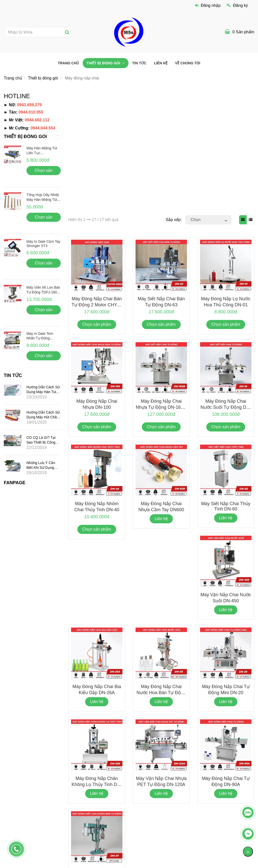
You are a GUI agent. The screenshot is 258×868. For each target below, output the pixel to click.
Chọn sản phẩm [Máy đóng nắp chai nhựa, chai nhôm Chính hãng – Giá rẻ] (97, 324)
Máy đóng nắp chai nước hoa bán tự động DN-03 (161, 692)
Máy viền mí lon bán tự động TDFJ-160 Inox (43, 292)
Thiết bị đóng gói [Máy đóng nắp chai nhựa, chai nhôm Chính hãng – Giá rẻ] (104, 63)
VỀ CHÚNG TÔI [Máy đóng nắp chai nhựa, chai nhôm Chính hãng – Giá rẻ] (188, 63)
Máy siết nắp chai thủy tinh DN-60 (226, 506)
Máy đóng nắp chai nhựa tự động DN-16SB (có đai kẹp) (161, 407)
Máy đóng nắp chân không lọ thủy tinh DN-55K (97, 784)
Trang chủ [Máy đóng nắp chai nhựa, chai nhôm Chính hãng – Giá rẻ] (68, 63)
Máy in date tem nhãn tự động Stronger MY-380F (41, 338)
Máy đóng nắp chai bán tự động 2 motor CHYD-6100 (97, 304)
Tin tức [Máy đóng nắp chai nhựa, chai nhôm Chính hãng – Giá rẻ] (139, 63)
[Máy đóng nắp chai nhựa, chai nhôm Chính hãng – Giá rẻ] (129, 32)
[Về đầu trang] (248, 852)
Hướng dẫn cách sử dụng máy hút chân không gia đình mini (43, 417)
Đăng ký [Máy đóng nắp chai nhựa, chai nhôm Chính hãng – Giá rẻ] (237, 5)
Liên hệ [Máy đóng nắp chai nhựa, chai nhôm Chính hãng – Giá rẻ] (161, 63)
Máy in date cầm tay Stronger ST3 (43, 244)
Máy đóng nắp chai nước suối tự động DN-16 (226, 407)
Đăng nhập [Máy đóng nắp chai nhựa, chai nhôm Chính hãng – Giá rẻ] (208, 5)
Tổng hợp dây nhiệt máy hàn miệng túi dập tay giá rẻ (43, 200)
